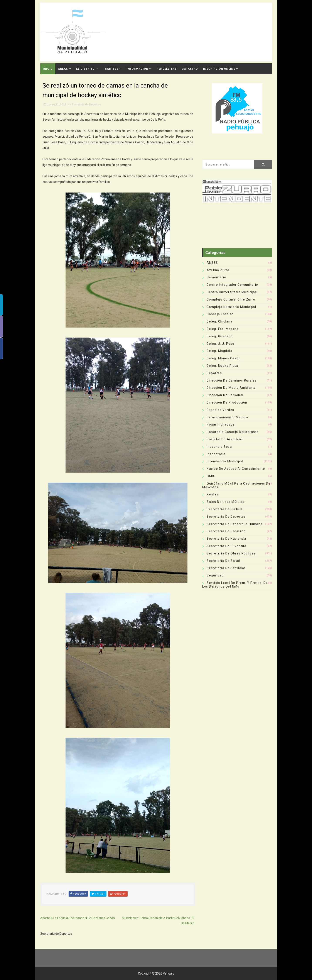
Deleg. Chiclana (220, 321)
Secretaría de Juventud (226, 546)
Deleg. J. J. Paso (221, 344)
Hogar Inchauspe (221, 424)
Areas (63, 69)
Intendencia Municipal (225, 461)
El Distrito (85, 69)
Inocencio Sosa (219, 447)
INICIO (48, 69)
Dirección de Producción (227, 402)
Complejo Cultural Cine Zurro (231, 299)
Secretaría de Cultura (225, 509)
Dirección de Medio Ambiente (231, 388)
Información (137, 69)
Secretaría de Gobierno (226, 531)
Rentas (212, 494)
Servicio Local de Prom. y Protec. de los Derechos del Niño (235, 585)
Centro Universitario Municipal (232, 292)
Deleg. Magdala (219, 351)
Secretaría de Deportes (86, 104)
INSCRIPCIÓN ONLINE (219, 69)
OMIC (211, 476)
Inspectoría (216, 454)
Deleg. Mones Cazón (224, 358)
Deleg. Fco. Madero (223, 329)
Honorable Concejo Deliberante (233, 432)
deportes (214, 373)
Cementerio (216, 277)
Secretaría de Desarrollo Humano (235, 524)
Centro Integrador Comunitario (232, 285)
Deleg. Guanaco (220, 336)
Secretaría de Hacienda (226, 539)
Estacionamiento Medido (227, 417)
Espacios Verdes (220, 410)
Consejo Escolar (220, 314)
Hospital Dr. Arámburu (225, 439)
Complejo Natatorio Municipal (231, 307)
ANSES (212, 263)
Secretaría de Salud (223, 561)
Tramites (111, 69)
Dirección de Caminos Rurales (232, 380)
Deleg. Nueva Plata (222, 366)
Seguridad (215, 575)
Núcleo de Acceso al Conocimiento (236, 469)
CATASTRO (190, 69)
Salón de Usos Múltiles (226, 502)
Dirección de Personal (225, 395)
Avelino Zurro (218, 270)
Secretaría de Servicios (226, 568)
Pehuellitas (167, 69)
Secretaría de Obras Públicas (231, 553)
